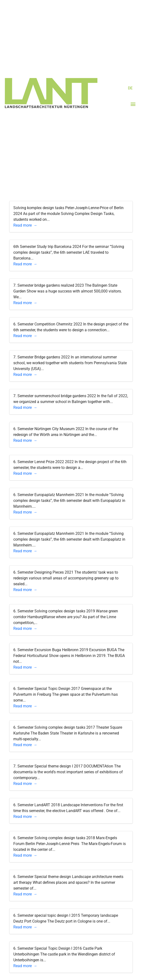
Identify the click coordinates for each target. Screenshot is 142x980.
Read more (23, 225)
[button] (133, 104)
